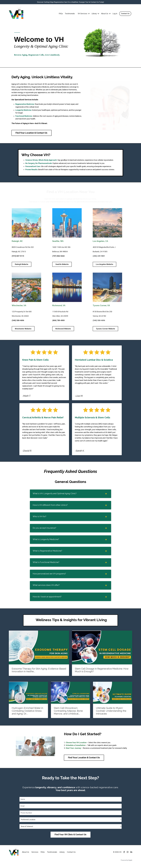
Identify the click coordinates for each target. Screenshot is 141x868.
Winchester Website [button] (23, 329)
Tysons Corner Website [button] (105, 329)
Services (35, 855)
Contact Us (71, 855)
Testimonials (69, 14)
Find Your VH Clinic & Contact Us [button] (70, 837)
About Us (106, 14)
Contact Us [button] (125, 14)
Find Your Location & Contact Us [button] (31, 133)
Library (95, 14)
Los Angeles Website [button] (104, 265)
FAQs (60, 14)
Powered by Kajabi (127, 863)
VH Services (83, 14)
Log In (115, 14)
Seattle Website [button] (62, 265)
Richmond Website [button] (63, 329)
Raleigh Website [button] (22, 265)
